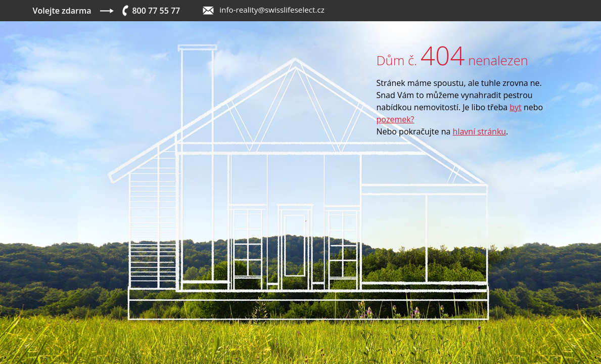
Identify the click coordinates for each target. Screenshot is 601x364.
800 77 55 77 (156, 11)
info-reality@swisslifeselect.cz (272, 10)
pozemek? (396, 119)
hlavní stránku (480, 131)
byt (516, 107)
